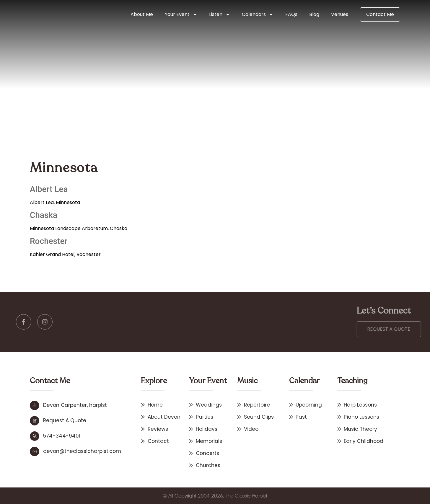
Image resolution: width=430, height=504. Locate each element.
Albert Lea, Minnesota (55, 202)
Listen (220, 14)
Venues (340, 14)
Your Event (181, 14)
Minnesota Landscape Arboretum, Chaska (79, 228)
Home (135, 113)
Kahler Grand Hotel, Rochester (65, 254)
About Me (142, 14)
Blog (314, 14)
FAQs (291, 14)
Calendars (258, 14)
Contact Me (380, 14)
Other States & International (177, 113)
